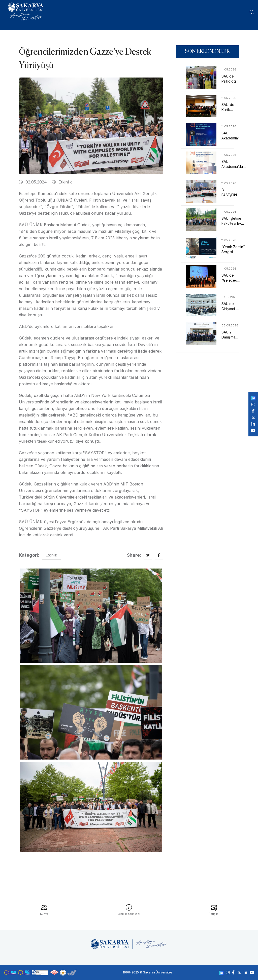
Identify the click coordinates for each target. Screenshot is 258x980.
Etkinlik (62, 182)
